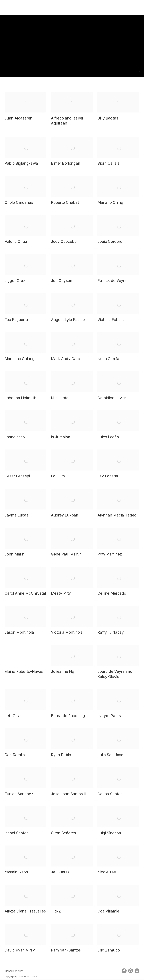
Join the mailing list (137, 971)
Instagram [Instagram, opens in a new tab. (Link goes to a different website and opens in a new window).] (131, 971)
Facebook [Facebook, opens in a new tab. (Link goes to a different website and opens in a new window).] (124, 971)
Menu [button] (137, 7)
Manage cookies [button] (14, 971)
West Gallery (20, 7)
